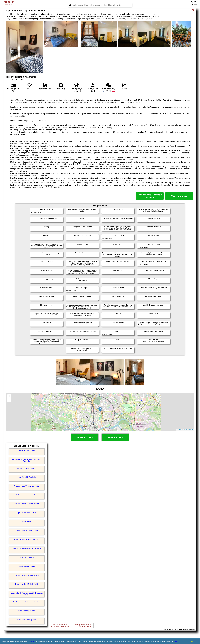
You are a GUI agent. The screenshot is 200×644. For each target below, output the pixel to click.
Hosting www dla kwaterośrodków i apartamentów (83, 626)
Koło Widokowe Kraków (27, 566)
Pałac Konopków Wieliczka (27, 477)
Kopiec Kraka (27, 522)
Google (33, 641)
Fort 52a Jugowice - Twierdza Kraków (27, 495)
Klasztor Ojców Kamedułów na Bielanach (27, 548)
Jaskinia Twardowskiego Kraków (27, 531)
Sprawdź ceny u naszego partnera (150, 196)
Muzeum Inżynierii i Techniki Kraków (27, 584)
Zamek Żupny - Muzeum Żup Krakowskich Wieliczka (27, 460)
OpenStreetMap (189, 430)
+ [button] (9, 396)
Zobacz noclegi (115, 437)
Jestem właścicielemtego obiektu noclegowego (60, 626)
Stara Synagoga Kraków (27, 611)
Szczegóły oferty (85, 437)
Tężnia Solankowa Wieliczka (27, 468)
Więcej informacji (179, 196)
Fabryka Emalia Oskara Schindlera (27, 575)
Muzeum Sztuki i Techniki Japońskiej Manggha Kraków (27, 594)
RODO (176, 641)
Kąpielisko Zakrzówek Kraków (27, 513)
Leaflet (179, 430)
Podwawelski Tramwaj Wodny (27, 620)
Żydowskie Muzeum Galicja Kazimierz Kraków (27, 602)
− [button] (9, 400)
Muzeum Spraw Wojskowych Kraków (27, 486)
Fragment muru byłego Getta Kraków (27, 540)
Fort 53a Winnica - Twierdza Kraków (27, 504)
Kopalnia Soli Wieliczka (27, 450)
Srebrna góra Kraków (27, 557)
